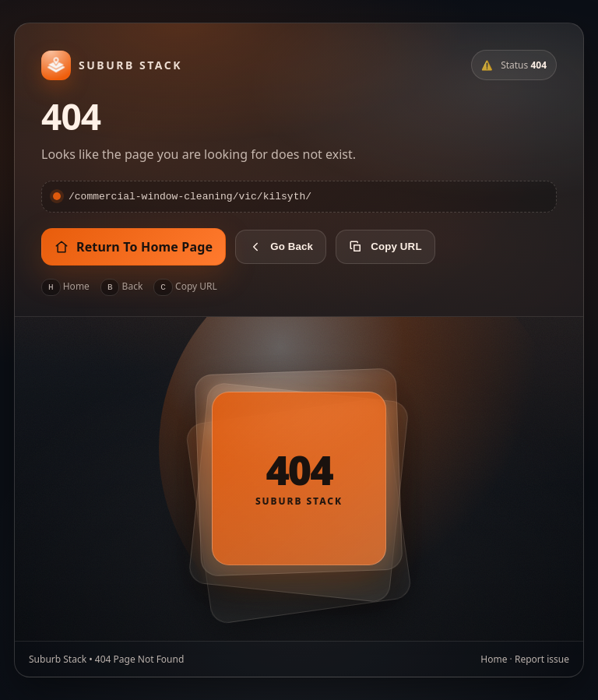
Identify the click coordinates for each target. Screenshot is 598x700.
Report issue (542, 660)
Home (494, 660)
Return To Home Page (134, 248)
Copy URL (385, 248)
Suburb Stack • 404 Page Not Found (106, 660)
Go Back (281, 248)
